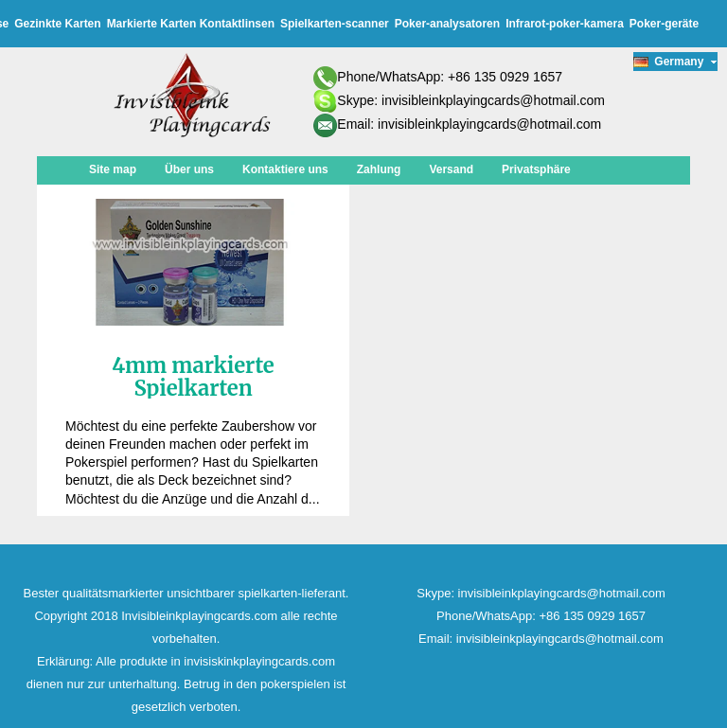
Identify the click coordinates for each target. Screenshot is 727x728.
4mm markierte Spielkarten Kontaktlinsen (193, 388)
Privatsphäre (536, 169)
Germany (675, 62)
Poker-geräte (664, 24)
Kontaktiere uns (285, 169)
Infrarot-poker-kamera (565, 24)
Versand (451, 169)
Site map (113, 169)
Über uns (189, 169)
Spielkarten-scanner (335, 24)
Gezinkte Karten (57, 24)
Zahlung (379, 169)
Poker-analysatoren (447, 24)
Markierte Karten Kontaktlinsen (191, 24)
